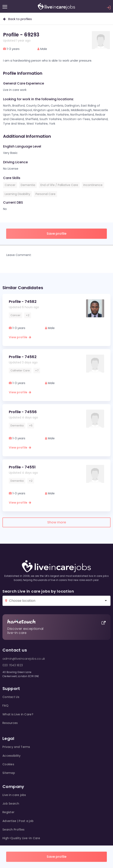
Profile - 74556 (23, 412)
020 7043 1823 (13, 665)
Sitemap (9, 773)
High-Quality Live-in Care (21, 838)
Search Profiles (13, 830)
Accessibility (12, 756)
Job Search (11, 804)
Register (8, 812)
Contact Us (11, 697)
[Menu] (5, 7)
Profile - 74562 (23, 357)
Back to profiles (17, 19)
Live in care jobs (14, 795)
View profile (20, 337)
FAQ (5, 706)
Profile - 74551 (22, 467)
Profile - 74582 (23, 302)
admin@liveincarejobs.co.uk (24, 659)
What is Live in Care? (18, 714)
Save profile (56, 857)
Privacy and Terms (16, 747)
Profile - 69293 (21, 35)
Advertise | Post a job (18, 821)
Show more (57, 522)
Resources (10, 723)
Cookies (8, 764)
